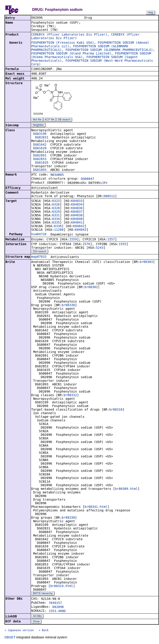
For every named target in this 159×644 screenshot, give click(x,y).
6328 (56, 208)
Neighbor (38, 125)
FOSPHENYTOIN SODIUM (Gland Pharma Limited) (71, 54)
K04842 (79, 226)
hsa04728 (39, 235)
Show (36, 622)
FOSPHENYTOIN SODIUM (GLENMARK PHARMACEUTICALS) (109, 50)
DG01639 (40, 149)
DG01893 (40, 170)
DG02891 (40, 156)
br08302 (91, 287)
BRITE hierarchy (43, 594)
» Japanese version (19, 631)
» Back (44, 631)
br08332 (70, 395)
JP (104, 183)
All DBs (37, 617)
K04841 (77, 223)
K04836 (77, 208)
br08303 (146, 262)
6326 (56, 205)
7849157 (55, 603)
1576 (86, 244)
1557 (111, 240)
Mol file (37, 120)
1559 (73, 240)
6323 (56, 201)
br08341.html (96, 507)
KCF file (50, 120)
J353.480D (57, 611)
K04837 (77, 212)
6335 (56, 223)
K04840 (77, 219)
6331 (56, 216)
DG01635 (42, 163)
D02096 (58, 607)
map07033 (39, 257)
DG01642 (40, 145)
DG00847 (88, 179)
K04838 (77, 216)
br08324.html (62, 586)
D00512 (109, 197)
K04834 (77, 205)
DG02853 (40, 159)
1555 (122, 244)
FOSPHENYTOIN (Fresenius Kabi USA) (63, 43)
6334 (56, 219)
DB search (64, 120)
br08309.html (126, 489)
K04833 (77, 201)
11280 (59, 230)
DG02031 (42, 138)
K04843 (81, 230)
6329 (56, 212)
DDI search (40, 252)
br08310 (116, 410)
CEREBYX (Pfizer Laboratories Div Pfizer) (69, 35)
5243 (100, 248)
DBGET (10, 638)
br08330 (68, 305)
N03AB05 (57, 175)
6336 (58, 226)
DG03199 (40, 134)
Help (151, 13)
